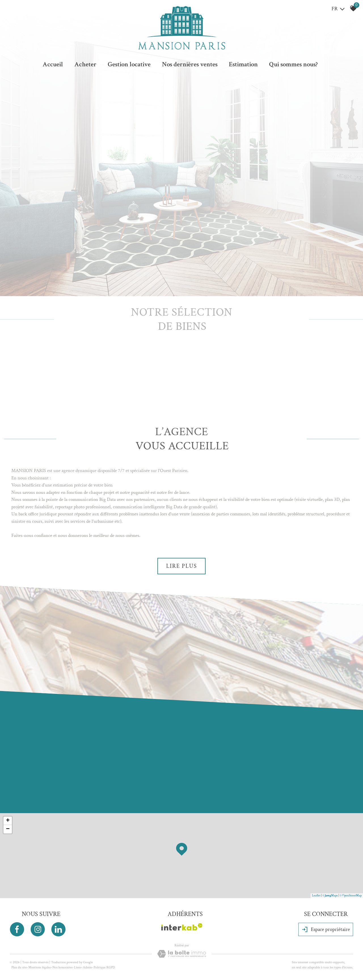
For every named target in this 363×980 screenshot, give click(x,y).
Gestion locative (129, 64)
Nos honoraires (62, 967)
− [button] (8, 829)
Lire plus (182, 566)
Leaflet (316, 896)
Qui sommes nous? (293, 64)
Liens (78, 967)
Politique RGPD (104, 967)
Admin (87, 967)
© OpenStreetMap (351, 896)
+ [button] (8, 821)
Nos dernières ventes (190, 64)
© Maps (330, 896)
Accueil (53, 64)
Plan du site (19, 967)
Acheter (85, 64)
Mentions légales (40, 967)
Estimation (243, 64)
